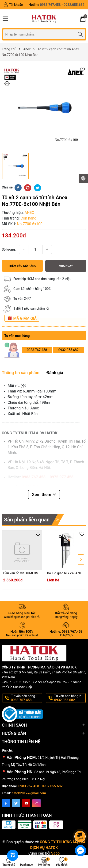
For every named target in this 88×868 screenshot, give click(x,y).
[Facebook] (6, 803)
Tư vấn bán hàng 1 (26, 698)
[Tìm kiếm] (80, 34)
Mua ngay (66, 266)
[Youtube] (26, 803)
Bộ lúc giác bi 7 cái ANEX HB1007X (65, 574)
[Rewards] (13, 855)
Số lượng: (9, 249)
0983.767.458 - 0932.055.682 (41, 786)
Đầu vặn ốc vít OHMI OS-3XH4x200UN (21, 574)
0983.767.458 (37, 350)
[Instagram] (36, 803)
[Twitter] (16, 803)
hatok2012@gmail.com (29, 793)
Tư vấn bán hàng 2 (69, 698)
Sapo (55, 853)
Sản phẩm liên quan (27, 520)
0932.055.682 (69, 350)
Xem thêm (44, 494)
